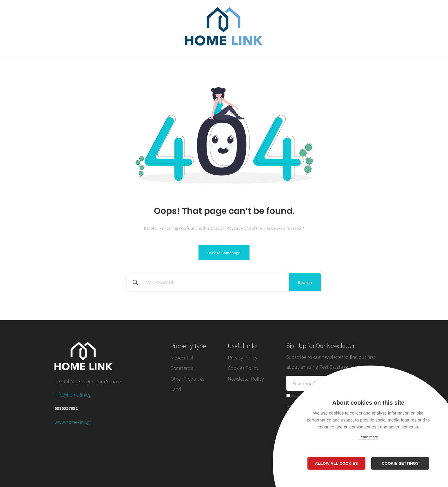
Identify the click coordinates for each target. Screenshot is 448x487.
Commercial (183, 368)
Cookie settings (400, 463)
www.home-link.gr (73, 422)
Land (176, 389)
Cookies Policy (243, 368)
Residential (182, 358)
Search (305, 282)
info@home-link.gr (73, 395)
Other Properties (187, 379)
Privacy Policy (243, 358)
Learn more (368, 437)
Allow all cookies (336, 463)
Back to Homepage (224, 253)
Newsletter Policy (246, 379)
